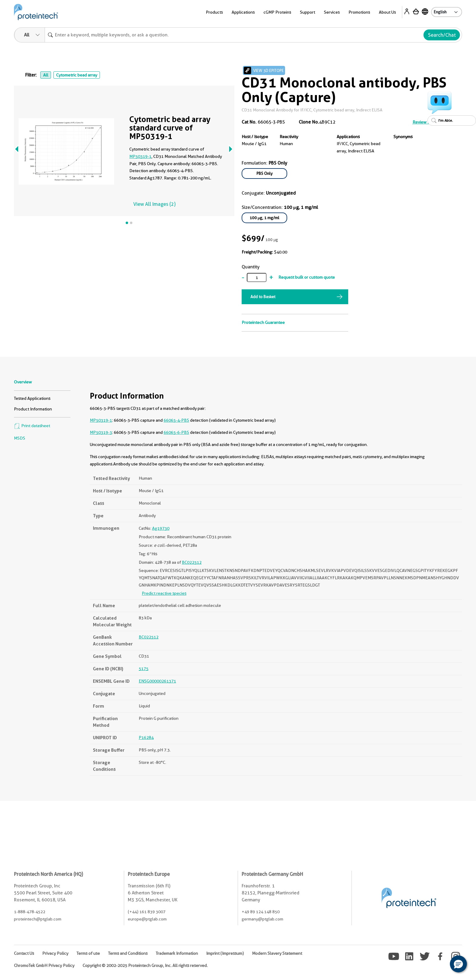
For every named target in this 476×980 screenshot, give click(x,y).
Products (214, 12)
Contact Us (24, 953)
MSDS (20, 438)
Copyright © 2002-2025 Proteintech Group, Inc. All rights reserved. (145, 965)
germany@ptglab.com (262, 919)
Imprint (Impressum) (225, 953)
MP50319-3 (101, 432)
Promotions (359, 12)
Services (332, 12)
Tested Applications (32, 398)
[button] (458, 964)
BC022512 (192, 562)
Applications (243, 12)
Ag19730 (161, 528)
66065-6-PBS (176, 432)
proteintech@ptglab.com (38, 919)
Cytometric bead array (77, 75)
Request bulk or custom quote (307, 277)
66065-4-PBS (176, 420)
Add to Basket (263, 297)
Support (308, 12)
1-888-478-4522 (30, 912)
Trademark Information (177, 953)
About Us (387, 12)
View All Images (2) (154, 204)
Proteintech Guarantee (263, 322)
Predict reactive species (164, 593)
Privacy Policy (55, 953)
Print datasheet (32, 426)
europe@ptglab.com (147, 919)
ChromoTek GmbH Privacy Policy (44, 965)
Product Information (33, 409)
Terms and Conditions (128, 953)
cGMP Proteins (277, 12)
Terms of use (88, 953)
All (46, 75)
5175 (144, 669)
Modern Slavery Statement (277, 953)
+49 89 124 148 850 (261, 912)
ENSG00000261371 (157, 681)
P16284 (146, 737)
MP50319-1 (140, 156)
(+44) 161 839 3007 (147, 912)
